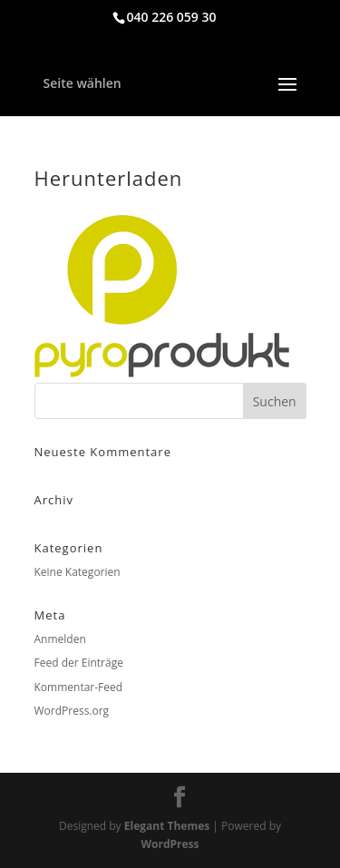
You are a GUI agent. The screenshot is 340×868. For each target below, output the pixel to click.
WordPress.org (72, 711)
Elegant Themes (167, 826)
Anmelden (60, 639)
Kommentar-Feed (79, 687)
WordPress (170, 844)
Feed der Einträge (79, 663)
